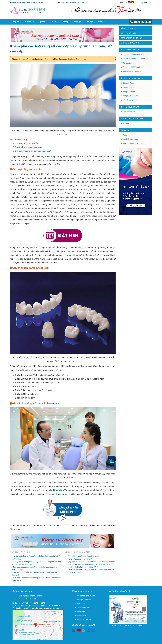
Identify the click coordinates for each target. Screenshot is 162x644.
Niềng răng (82, 604)
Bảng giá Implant (129, 28)
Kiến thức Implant (131, 107)
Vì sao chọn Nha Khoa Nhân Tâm (136, 54)
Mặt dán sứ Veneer (130, 100)
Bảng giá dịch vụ (84, 619)
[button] (113, 609)
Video (125, 135)
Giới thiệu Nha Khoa (131, 50)
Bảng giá (77, 22)
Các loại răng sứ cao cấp (26, 143)
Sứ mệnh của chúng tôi (132, 71)
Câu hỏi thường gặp (130, 139)
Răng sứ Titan (128, 83)
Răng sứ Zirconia (129, 92)
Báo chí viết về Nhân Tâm (133, 143)
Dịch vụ (42, 22)
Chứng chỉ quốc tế (130, 43)
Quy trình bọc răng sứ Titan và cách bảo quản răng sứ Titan (91, 562)
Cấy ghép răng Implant (86, 596)
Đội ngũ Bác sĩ (128, 63)
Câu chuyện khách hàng (134, 119)
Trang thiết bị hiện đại (132, 38)
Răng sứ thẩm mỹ (84, 600)
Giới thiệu (29, 22)
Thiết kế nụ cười (84, 608)
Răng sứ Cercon (129, 87)
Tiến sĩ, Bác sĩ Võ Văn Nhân (134, 59)
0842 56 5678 (83, 3)
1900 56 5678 (71, 3)
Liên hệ (101, 22)
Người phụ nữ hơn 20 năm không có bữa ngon (27, 3)
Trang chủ (16, 22)
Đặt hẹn (144, 3)
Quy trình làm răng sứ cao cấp (29, 147)
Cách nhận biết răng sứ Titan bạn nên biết (84, 556)
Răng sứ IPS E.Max (130, 96)
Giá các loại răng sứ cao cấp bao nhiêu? (33, 151)
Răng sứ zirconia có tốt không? (80, 559)
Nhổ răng (81, 612)
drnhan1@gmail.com (29, 606)
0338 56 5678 (55, 606)
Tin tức (54, 22)
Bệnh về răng (83, 615)
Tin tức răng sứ (129, 112)
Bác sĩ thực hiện (129, 33)
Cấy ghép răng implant (133, 78)
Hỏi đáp (65, 22)
